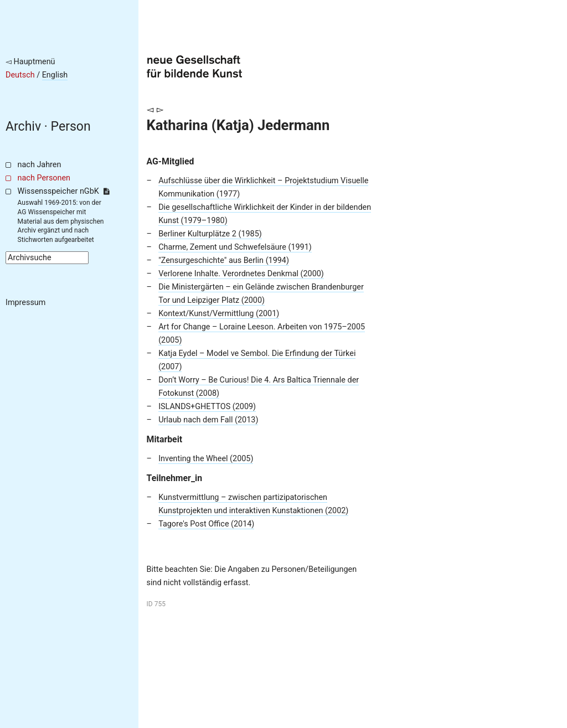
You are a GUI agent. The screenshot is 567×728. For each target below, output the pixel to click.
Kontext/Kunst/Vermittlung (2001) (219, 314)
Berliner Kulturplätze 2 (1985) (210, 234)
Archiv (23, 127)
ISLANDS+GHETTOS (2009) (207, 407)
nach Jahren (40, 165)
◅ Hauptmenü (30, 62)
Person (71, 127)
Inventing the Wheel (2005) (206, 459)
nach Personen (44, 178)
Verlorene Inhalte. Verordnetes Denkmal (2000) (241, 274)
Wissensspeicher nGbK (63, 191)
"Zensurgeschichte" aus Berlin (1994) (224, 260)
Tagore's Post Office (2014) (206, 524)
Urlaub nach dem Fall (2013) (208, 420)
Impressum (25, 303)
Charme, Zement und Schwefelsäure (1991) (235, 247)
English (55, 75)
